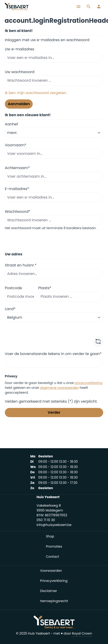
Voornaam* (16, 145)
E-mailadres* (17, 189)
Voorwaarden (51, 571)
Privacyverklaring (54, 581)
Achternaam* (17, 168)
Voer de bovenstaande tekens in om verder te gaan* (53, 354)
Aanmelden (19, 104)
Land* (10, 309)
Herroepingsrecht (54, 601)
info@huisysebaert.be (54, 525)
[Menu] (79, 6)
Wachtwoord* (18, 212)
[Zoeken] (89, 6)
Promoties (54, 546)
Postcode (13, 288)
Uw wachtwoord (20, 72)
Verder (54, 412)
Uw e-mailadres (20, 49)
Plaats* (45, 288)
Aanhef (11, 124)
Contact (52, 557)
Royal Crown (82, 633)
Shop (50, 536)
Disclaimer (49, 591)
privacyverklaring (89, 383)
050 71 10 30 (46, 520)
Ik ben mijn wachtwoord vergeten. (36, 93)
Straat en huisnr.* (21, 265)
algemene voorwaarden (59, 388)
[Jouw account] (99, 6)
